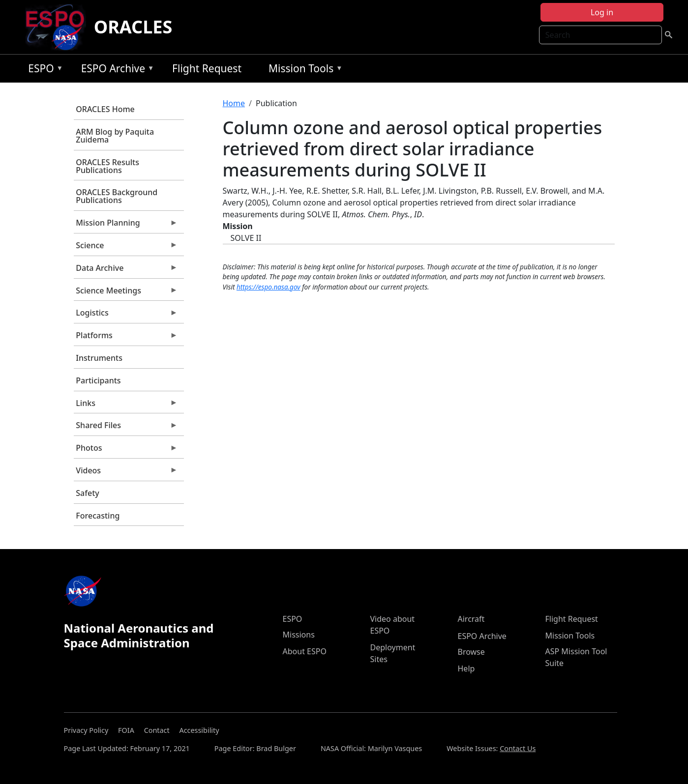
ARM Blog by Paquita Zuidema (115, 136)
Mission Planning (126, 225)
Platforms (126, 338)
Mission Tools (303, 70)
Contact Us (518, 748)
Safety (87, 493)
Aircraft (471, 619)
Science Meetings (126, 293)
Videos (126, 473)
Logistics (126, 315)
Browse (471, 652)
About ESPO (305, 651)
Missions (299, 635)
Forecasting (98, 516)
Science (126, 248)
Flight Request (207, 68)
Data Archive (126, 270)
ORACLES (133, 27)
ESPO (43, 70)
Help (466, 668)
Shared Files (126, 428)
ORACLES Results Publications (107, 166)
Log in (602, 12)
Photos (126, 450)
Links (126, 406)
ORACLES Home (105, 109)
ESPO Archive (115, 70)
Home (234, 103)
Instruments (99, 358)
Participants (98, 380)
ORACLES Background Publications (117, 196)
